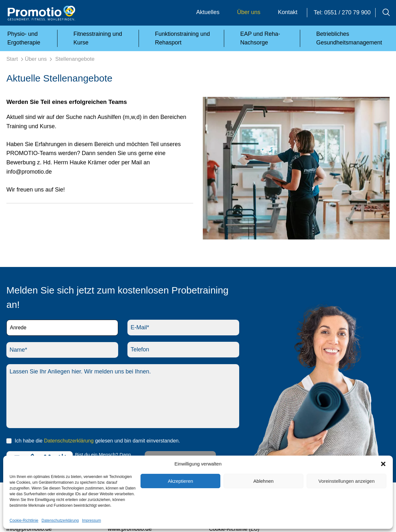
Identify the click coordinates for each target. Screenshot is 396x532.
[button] (383, 464)
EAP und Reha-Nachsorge (260, 38)
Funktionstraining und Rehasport (182, 38)
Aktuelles (208, 12)
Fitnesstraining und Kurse (98, 38)
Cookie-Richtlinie (24, 520)
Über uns (249, 12)
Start (12, 59)
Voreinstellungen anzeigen (346, 481)
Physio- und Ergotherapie (24, 38)
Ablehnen (263, 481)
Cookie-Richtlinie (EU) (234, 529)
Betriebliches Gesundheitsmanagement (349, 38)
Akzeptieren (180, 481)
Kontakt (288, 12)
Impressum (91, 520)
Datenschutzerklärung (60, 520)
